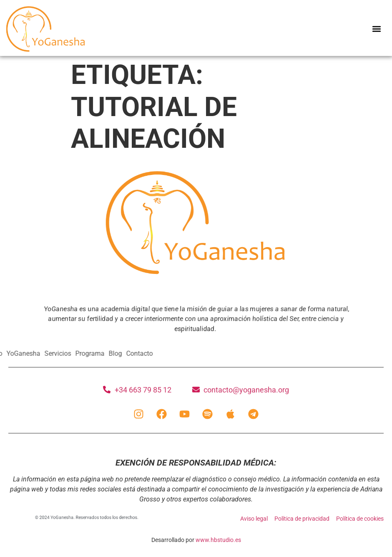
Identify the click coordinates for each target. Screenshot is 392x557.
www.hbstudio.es (218, 540)
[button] (377, 29)
